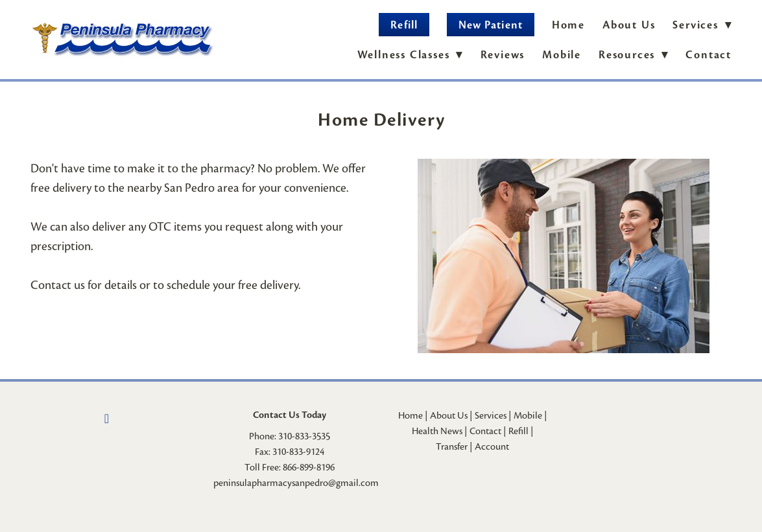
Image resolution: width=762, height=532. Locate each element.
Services (491, 415)
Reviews (503, 55)
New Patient (491, 25)
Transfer (452, 446)
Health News (437, 431)
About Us (629, 25)
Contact (708, 55)
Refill (404, 25)
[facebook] (107, 419)
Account (492, 446)
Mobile (562, 55)
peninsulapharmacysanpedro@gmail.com (296, 483)
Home (568, 25)
